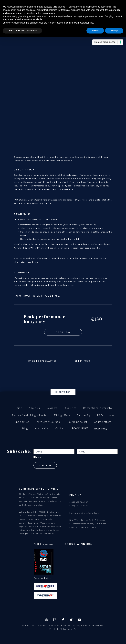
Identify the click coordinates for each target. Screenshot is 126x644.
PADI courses (106, 415)
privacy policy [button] (10, 10)
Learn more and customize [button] (22, 31)
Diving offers (62, 415)
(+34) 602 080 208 (79, 502)
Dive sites (70, 408)
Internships (41, 428)
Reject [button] (95, 31)
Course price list (77, 422)
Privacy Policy (100, 429)
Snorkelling (84, 415)
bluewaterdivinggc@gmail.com (84, 513)
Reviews (52, 408)
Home (18, 408)
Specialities (22, 422)
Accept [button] (114, 31)
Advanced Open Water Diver (29, 248)
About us (34, 408)
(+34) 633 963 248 (79, 506)
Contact (60, 428)
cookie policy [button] (48, 13)
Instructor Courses (48, 422)
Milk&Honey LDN (69, 629)
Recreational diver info (97, 408)
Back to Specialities (43, 361)
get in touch (84, 361)
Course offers (103, 422)
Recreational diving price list (30, 415)
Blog (25, 428)
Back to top (63, 392)
